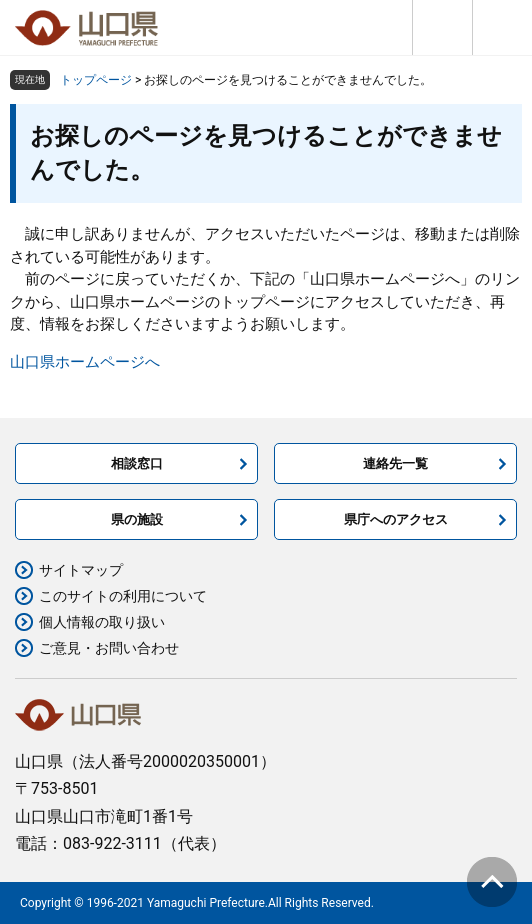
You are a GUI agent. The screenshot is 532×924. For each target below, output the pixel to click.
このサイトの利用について (123, 596)
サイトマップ (81, 570)
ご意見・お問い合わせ (109, 648)
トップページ (96, 80)
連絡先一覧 (395, 463)
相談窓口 (137, 463)
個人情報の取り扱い (102, 622)
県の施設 (137, 519)
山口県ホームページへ (85, 362)
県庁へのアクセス (396, 519)
